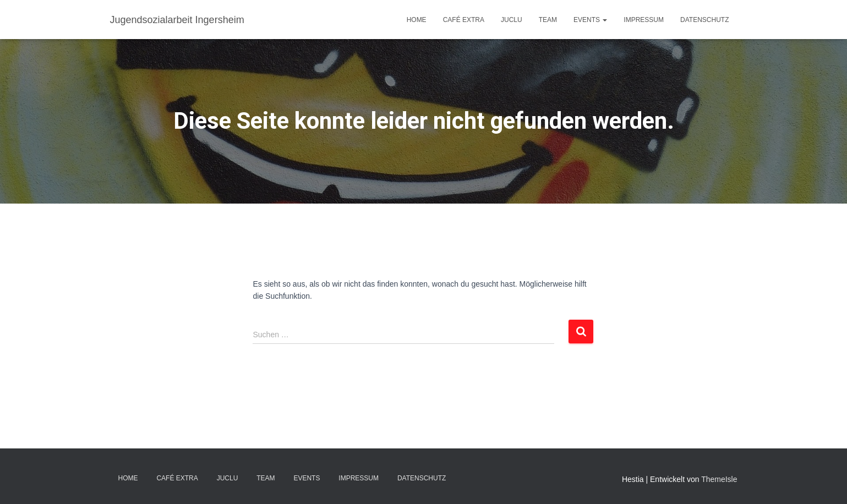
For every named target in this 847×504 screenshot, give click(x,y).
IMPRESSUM (644, 20)
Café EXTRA (464, 20)
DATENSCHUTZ (704, 20)
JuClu (512, 20)
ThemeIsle (719, 479)
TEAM (548, 20)
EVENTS (590, 20)
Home (417, 20)
